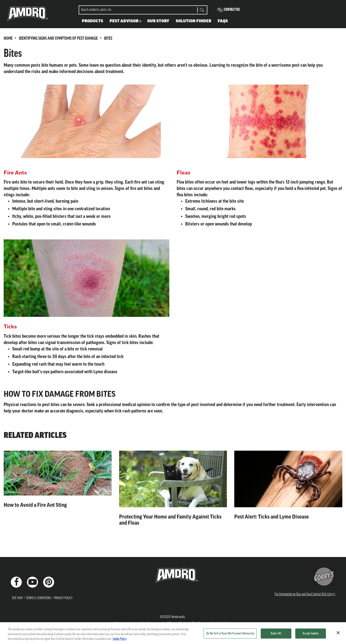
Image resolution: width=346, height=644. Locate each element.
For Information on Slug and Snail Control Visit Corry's (305, 594)
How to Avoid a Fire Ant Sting (35, 505)
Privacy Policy (63, 598)
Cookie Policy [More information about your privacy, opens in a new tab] (120, 640)
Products (93, 21)
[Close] (338, 634)
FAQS (223, 21)
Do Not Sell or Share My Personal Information (230, 635)
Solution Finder (193, 21)
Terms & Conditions (38, 598)
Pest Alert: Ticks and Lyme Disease (272, 517)
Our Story (158, 21)
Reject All (276, 635)
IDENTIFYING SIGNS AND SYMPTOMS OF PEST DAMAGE (58, 39)
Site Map (17, 598)
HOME (8, 39)
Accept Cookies (311, 635)
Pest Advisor (124, 21)
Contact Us (232, 10)
